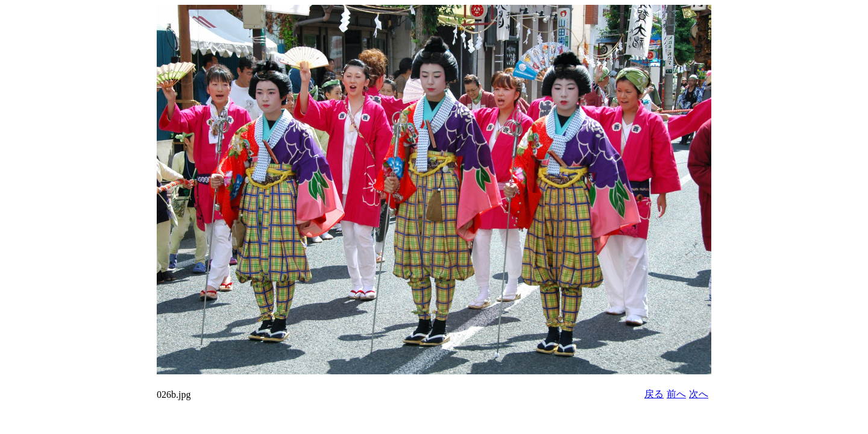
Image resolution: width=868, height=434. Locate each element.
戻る (654, 394)
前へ (676, 394)
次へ (699, 394)
